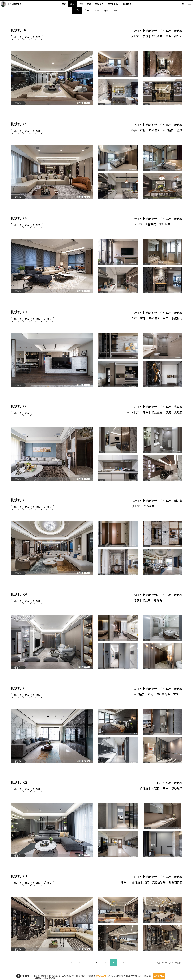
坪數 (106, 10)
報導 (81, 4)
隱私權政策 (101, 976)
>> (122, 962)
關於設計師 (113, 4)
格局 (116, 10)
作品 (72, 4)
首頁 (64, 4)
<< (71, 962)
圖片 (16, 37)
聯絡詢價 (127, 4)
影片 (49, 319)
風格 (96, 10)
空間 (87, 10)
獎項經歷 (99, 4)
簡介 (27, 37)
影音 (89, 4)
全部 (77, 10)
